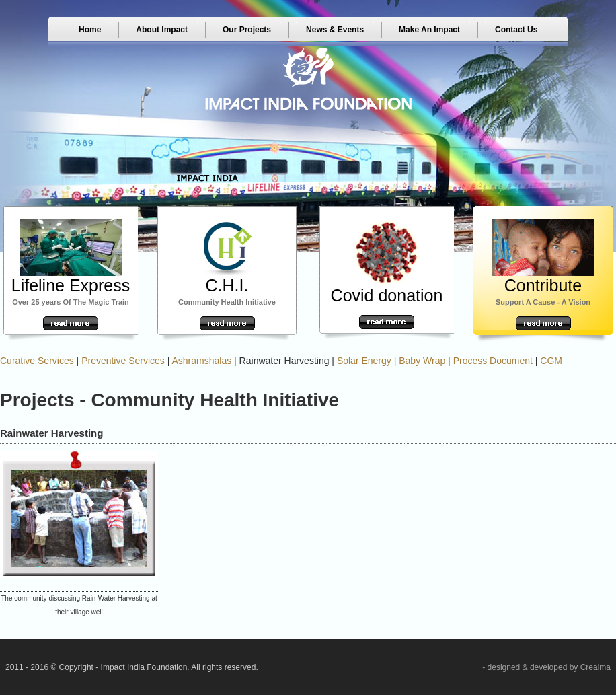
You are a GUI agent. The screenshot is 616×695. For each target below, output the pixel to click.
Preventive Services (123, 361)
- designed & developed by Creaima (546, 667)
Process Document (493, 361)
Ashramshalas (202, 361)
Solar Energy (364, 361)
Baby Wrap (422, 361)
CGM (551, 361)
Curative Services (37, 361)
